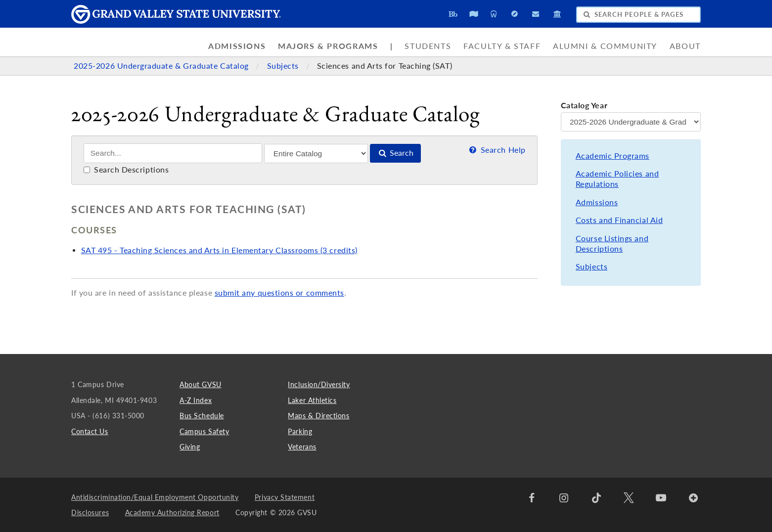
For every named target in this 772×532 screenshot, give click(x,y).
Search (396, 153)
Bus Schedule (202, 416)
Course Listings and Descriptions (612, 244)
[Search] (173, 153)
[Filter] (316, 154)
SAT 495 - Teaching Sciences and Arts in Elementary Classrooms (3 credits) (219, 250)
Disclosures (90, 512)
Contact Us (90, 431)
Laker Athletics (312, 400)
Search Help (496, 150)
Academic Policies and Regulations (617, 179)
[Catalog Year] (631, 122)
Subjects (284, 66)
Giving (190, 447)
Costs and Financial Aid (619, 220)
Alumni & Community (605, 46)
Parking (300, 431)
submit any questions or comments (279, 293)
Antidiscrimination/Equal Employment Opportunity (155, 497)
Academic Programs (613, 156)
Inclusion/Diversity (319, 384)
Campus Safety (204, 431)
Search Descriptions (126, 170)
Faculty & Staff (502, 46)
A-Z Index (196, 400)
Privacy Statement (285, 497)
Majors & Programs (328, 46)
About (685, 46)
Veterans (302, 447)
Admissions (237, 46)
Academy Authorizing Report (172, 512)
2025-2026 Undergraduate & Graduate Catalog (162, 66)
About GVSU (200, 384)
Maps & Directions (318, 416)
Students (428, 46)
